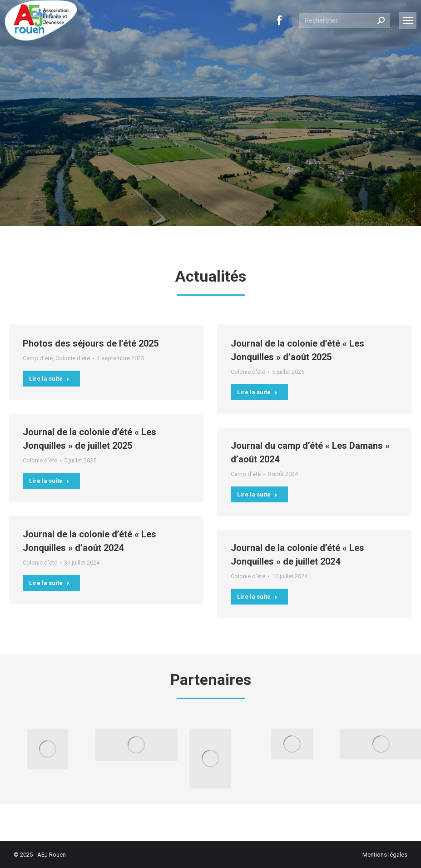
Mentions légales (385, 855)
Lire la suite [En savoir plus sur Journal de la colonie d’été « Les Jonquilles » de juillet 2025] (49, 481)
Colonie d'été (73, 358)
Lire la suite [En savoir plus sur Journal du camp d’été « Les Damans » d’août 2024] (257, 494)
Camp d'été (38, 358)
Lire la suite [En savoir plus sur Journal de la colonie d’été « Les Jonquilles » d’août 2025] (257, 392)
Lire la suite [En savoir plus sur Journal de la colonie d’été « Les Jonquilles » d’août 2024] (49, 583)
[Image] (48, 749)
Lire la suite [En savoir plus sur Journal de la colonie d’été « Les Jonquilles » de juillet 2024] (257, 597)
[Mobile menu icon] (408, 20)
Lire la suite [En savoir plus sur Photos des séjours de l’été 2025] (49, 379)
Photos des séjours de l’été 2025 (91, 343)
